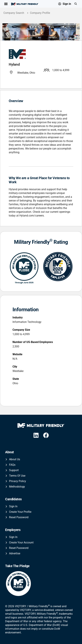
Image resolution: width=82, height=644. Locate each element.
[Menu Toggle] (6, 4)
